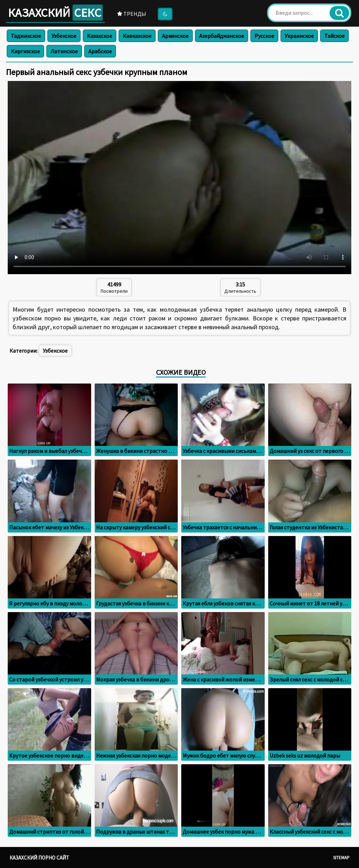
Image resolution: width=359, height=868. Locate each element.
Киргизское (25, 51)
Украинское (299, 36)
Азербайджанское (222, 36)
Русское (264, 36)
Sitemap (341, 858)
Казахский (55, 13)
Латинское (64, 51)
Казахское (100, 36)
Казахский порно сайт (39, 858)
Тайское (334, 36)
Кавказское (137, 36)
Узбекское (64, 36)
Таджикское (26, 36)
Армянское (175, 36)
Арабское (100, 51)
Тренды (132, 14)
